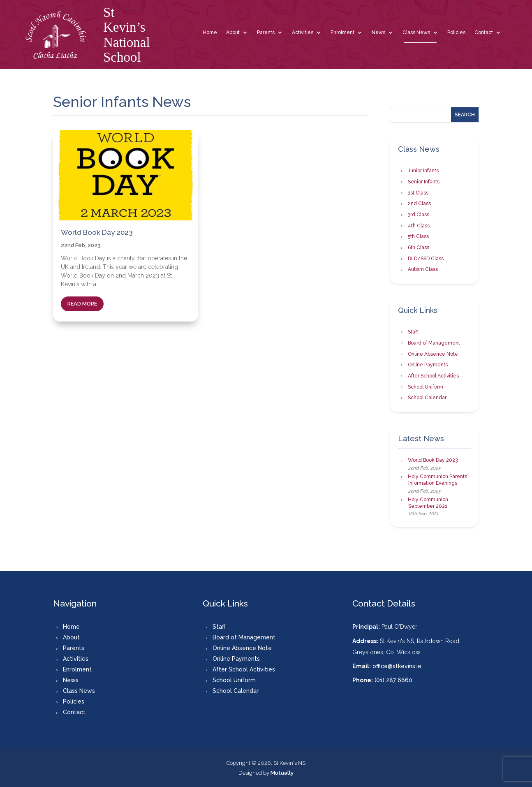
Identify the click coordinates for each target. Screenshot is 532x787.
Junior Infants (423, 171)
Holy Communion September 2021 (428, 503)
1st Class (418, 193)
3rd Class (419, 215)
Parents (266, 32)
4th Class (419, 226)
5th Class (418, 236)
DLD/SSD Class (426, 259)
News (378, 32)
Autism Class (423, 269)
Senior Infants (424, 182)
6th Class (419, 248)
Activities (303, 32)
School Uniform (426, 387)
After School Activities (433, 376)
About (233, 32)
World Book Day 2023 (97, 232)
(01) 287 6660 (393, 680)
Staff (413, 332)
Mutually (282, 773)
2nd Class (419, 204)
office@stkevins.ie (397, 666)
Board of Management (434, 343)
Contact (484, 32)
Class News (416, 32)
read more (82, 304)
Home (210, 32)
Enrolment (342, 32)
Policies (456, 32)
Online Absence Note (433, 354)
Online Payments (428, 365)
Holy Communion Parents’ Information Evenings (438, 480)
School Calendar (427, 398)
